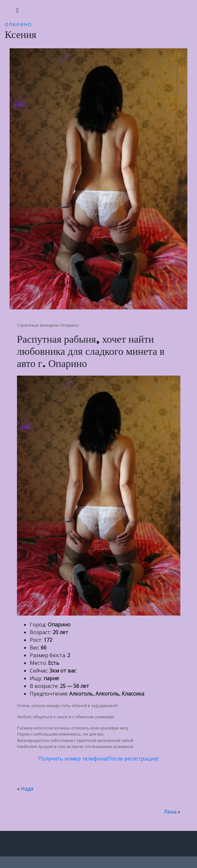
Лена (170, 812)
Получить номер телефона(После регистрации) (98, 759)
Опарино (18, 24)
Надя (27, 789)
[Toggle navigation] (17, 10)
